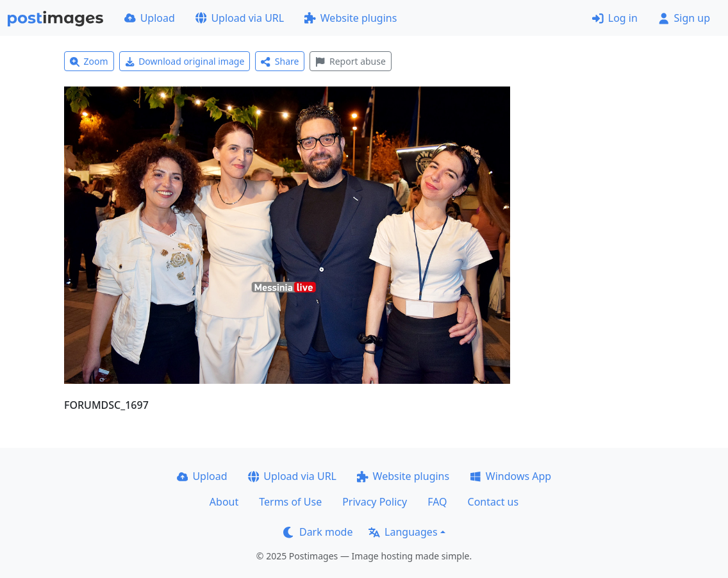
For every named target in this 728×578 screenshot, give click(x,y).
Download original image (185, 61)
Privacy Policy (375, 502)
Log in (615, 18)
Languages (403, 532)
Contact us (493, 502)
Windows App (510, 476)
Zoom (89, 61)
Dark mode (318, 532)
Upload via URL (240, 18)
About (224, 502)
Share (280, 61)
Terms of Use (290, 502)
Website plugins (351, 18)
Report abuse (350, 61)
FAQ (437, 502)
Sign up (684, 18)
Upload (150, 18)
